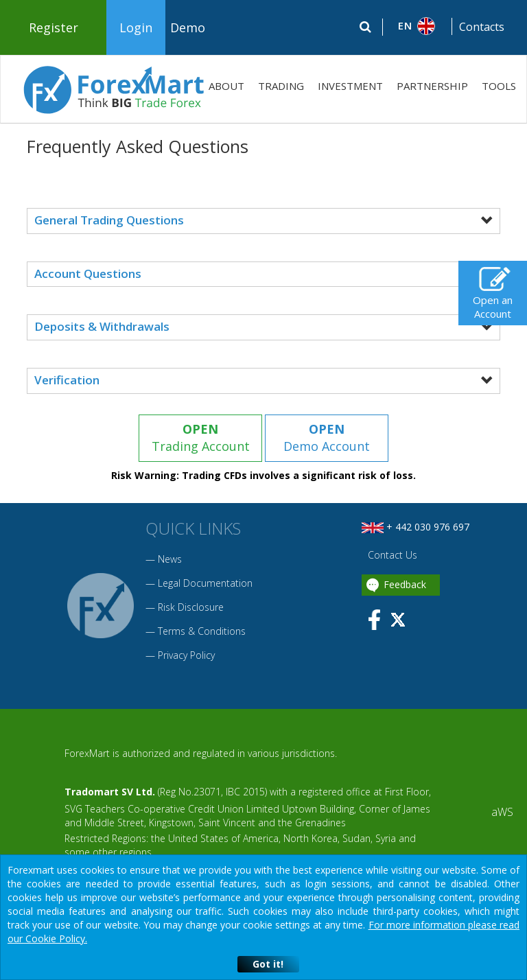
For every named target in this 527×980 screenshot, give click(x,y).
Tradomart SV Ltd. (110, 792)
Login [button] (136, 27)
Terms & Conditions (202, 631)
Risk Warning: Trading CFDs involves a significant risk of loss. (263, 475)
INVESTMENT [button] (350, 86)
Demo (188, 27)
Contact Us (391, 555)
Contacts (482, 27)
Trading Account (201, 438)
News (170, 559)
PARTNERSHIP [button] (432, 86)
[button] (418, 26)
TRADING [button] (281, 86)
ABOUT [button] (226, 86)
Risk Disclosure (191, 607)
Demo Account (327, 438)
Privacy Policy (186, 655)
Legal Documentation (205, 583)
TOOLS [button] (499, 86)
